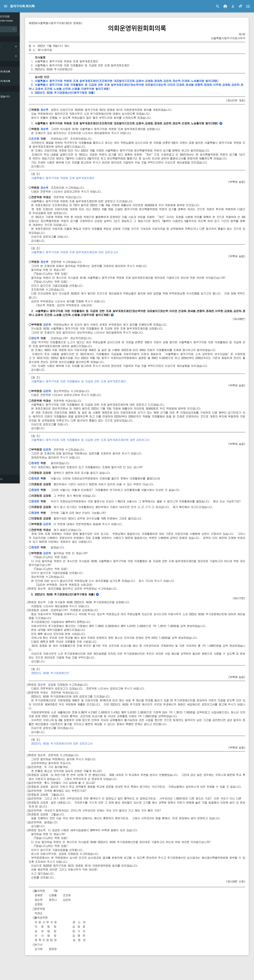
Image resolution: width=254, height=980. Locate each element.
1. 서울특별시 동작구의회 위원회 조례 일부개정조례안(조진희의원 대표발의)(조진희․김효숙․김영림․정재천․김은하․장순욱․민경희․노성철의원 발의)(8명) (144, 81)
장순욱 (65, 110)
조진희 (56, 139)
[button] (233, 6)
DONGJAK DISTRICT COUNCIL (22, 21)
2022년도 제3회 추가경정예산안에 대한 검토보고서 (83, 755)
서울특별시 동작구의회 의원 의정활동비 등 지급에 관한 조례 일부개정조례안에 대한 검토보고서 (111, 448)
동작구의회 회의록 (22, 6)
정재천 (56, 471)
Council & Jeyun (16, 976)
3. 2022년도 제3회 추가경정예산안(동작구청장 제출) (82, 93)
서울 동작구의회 (21, 16)
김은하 (68, 332)
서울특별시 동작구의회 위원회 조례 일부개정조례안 (84, 182)
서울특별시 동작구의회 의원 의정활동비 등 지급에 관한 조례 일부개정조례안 (99, 389)
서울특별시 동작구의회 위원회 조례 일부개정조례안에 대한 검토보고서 (95, 256)
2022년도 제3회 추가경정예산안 (71, 685)
